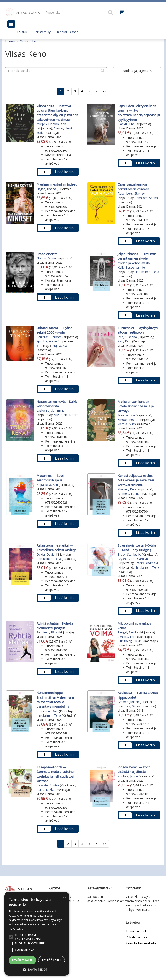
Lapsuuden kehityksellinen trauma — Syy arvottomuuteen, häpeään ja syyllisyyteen (139, 113)
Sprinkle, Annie (47, 341)
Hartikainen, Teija (147, 272)
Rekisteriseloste (137, 937)
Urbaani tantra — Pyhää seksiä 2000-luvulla (54, 330)
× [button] (64, 896)
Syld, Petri (124, 341)
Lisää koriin (64, 172)
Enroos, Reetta (128, 420)
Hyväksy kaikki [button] (22, 960)
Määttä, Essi (126, 415)
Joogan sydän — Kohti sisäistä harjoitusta (134, 769)
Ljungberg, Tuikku (130, 641)
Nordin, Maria (46, 258)
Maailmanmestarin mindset (57, 184)
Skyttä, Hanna (46, 189)
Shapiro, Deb (127, 489)
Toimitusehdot (136, 931)
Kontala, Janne (128, 776)
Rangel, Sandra (128, 632)
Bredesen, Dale (47, 711)
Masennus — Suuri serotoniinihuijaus (50, 478)
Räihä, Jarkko (46, 790)
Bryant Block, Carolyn (133, 559)
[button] (110, 13)
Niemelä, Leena (129, 494)
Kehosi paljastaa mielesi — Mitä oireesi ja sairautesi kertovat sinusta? (138, 480)
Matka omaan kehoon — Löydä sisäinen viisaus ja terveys (136, 406)
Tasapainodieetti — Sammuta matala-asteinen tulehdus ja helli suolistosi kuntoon (56, 774)
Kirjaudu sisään (68, 32)
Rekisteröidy (42, 32)
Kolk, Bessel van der (132, 267)
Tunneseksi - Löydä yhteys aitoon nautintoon (138, 330)
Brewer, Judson (128, 702)
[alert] (37, 934)
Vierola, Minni (127, 424)
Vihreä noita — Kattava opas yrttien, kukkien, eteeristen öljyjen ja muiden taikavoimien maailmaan (57, 113)
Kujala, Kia (60, 346)
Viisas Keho (28, 41)
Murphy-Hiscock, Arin (51, 124)
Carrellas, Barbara (49, 337)
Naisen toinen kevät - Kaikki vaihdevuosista (57, 404)
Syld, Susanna (127, 337)
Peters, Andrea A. (147, 563)
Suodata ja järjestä (137, 71)
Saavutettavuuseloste (141, 943)
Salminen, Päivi (47, 632)
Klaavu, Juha (126, 124)
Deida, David (45, 554)
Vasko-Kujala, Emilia (51, 410)
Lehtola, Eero (127, 637)
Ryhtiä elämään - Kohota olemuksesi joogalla (55, 626)
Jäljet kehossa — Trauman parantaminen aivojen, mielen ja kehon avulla (137, 258)
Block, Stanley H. (129, 554)
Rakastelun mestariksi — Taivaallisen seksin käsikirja (56, 548)
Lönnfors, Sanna (146, 198)
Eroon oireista (47, 254)
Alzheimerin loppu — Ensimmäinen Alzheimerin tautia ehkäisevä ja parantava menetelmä (55, 700)
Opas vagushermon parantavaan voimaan (133, 187)
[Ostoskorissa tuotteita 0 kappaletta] (121, 12)
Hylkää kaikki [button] (52, 960)
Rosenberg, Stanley (131, 193)
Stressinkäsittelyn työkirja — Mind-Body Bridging (137, 548)
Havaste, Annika (48, 785)
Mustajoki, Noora (66, 415)
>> (104, 91)
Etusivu (22, 32)
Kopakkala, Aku (47, 485)
